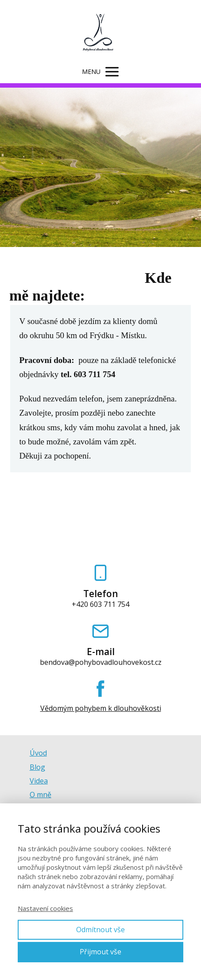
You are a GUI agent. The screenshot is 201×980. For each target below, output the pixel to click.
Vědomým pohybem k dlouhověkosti (101, 708)
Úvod (38, 753)
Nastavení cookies (45, 908)
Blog (37, 767)
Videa (39, 781)
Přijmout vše (100, 952)
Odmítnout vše (100, 930)
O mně (41, 795)
